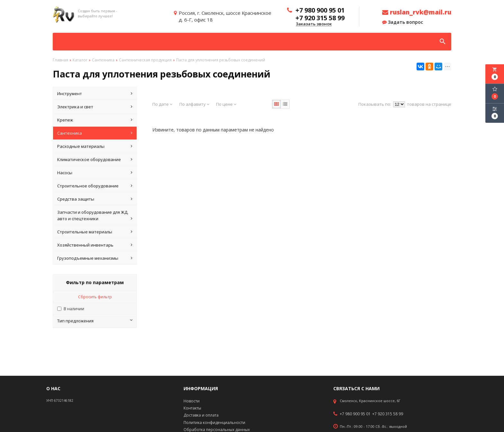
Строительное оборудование (95, 186)
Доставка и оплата (201, 415)
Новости (192, 401)
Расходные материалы (95, 146)
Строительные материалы (95, 232)
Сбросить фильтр (95, 297)
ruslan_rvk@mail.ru (417, 12)
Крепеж (95, 120)
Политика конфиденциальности (214, 423)
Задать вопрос (403, 22)
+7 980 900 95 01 (355, 414)
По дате (162, 104)
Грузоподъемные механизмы (95, 258)
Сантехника (95, 133)
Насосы (95, 173)
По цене (226, 104)
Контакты (192, 408)
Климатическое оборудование (95, 159)
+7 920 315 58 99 (388, 414)
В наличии (74, 309)
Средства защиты (95, 199)
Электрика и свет (95, 107)
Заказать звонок (314, 24)
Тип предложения (95, 321)
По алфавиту (194, 104)
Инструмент (95, 94)
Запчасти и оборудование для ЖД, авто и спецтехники (95, 216)
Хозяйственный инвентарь (95, 245)
